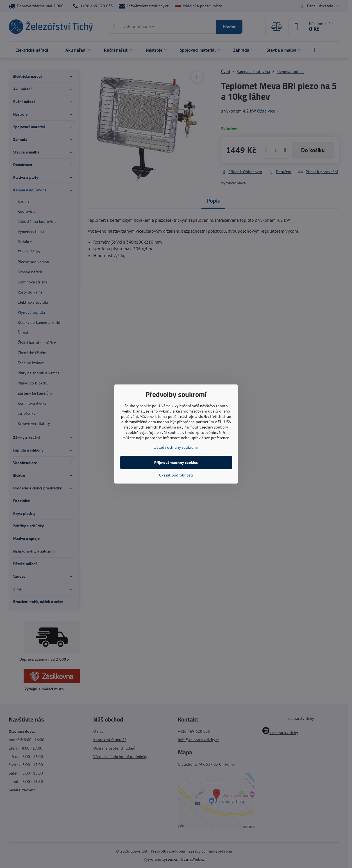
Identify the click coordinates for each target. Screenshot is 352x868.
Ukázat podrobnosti (176, 475)
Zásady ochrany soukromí (176, 447)
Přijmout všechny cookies (176, 462)
